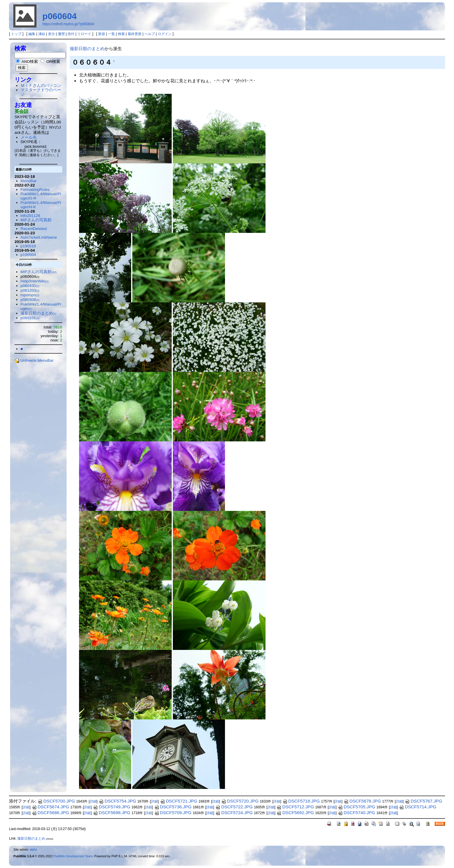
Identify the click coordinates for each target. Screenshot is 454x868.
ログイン (165, 34)
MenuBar (29, 181)
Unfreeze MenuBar (34, 360)
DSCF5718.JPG (301, 801)
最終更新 (135, 34)
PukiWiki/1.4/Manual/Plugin (41, 306)
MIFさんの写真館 (36, 220)
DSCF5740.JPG (357, 813)
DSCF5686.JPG (51, 813)
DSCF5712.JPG (295, 807)
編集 (32, 34)
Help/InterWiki (35, 281)
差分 (52, 34)
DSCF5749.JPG (112, 807)
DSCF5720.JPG (240, 801)
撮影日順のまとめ (87, 49)
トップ (16, 34)
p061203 (30, 290)
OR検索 (50, 62)
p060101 (30, 318)
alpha (33, 849)
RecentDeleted (34, 229)
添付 (71, 34)
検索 (121, 34)
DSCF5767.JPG (423, 801)
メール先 (29, 137)
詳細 (93, 801)
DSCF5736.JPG (173, 807)
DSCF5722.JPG (234, 807)
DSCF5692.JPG (295, 813)
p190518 (28, 246)
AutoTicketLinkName (39, 237)
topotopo (30, 295)
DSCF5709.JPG (173, 813)
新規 (102, 34)
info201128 (30, 216)
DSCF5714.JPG (418, 807)
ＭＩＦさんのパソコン (41, 86)
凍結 (42, 34)
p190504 (28, 255)
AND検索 (27, 62)
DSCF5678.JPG (362, 801)
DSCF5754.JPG (117, 801)
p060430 (30, 286)
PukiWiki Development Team (73, 856)
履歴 (61, 34)
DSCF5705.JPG (357, 807)
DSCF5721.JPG (179, 801)
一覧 (111, 34)
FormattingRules (35, 190)
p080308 (30, 300)
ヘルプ (150, 34)
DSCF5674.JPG (51, 807)
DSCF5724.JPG (234, 813)
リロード (84, 34)
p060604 (59, 16)
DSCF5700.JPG (56, 801)
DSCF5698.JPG (112, 813)
